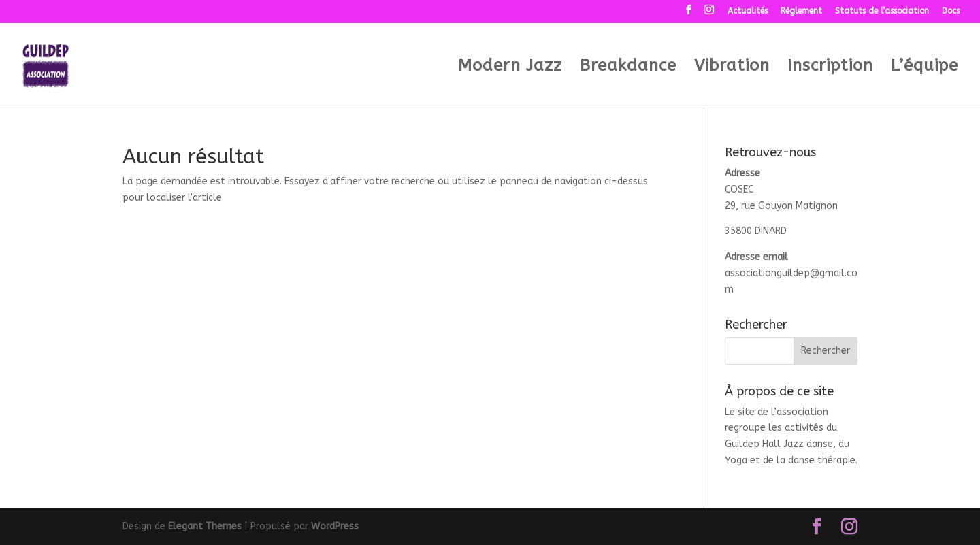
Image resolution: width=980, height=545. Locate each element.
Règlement (801, 11)
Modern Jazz (510, 68)
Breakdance (628, 68)
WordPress (335, 526)
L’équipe (925, 68)
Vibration (732, 68)
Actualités (748, 11)
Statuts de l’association (882, 11)
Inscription (830, 68)
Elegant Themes (205, 526)
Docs (951, 11)
